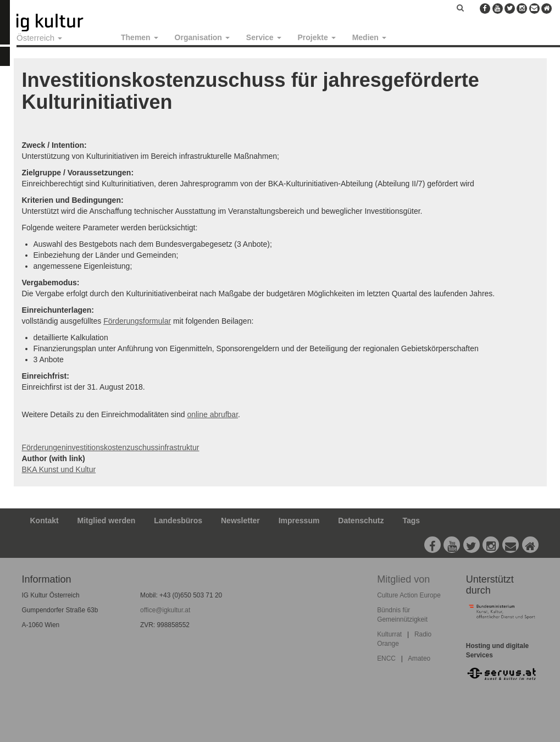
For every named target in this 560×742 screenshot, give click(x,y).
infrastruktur (179, 447)
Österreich (39, 38)
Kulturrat (389, 634)
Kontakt (45, 520)
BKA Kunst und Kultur (59, 469)
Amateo (419, 658)
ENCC (386, 658)
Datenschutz (361, 520)
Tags (411, 520)
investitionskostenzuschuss (112, 447)
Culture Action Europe (409, 595)
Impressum (299, 520)
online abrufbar (212, 414)
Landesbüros (178, 520)
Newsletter (240, 520)
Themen (140, 37)
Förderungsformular (137, 321)
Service (264, 37)
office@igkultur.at (165, 610)
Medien (369, 37)
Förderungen (44, 447)
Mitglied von (403, 579)
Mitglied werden (107, 520)
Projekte (317, 37)
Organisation (202, 37)
